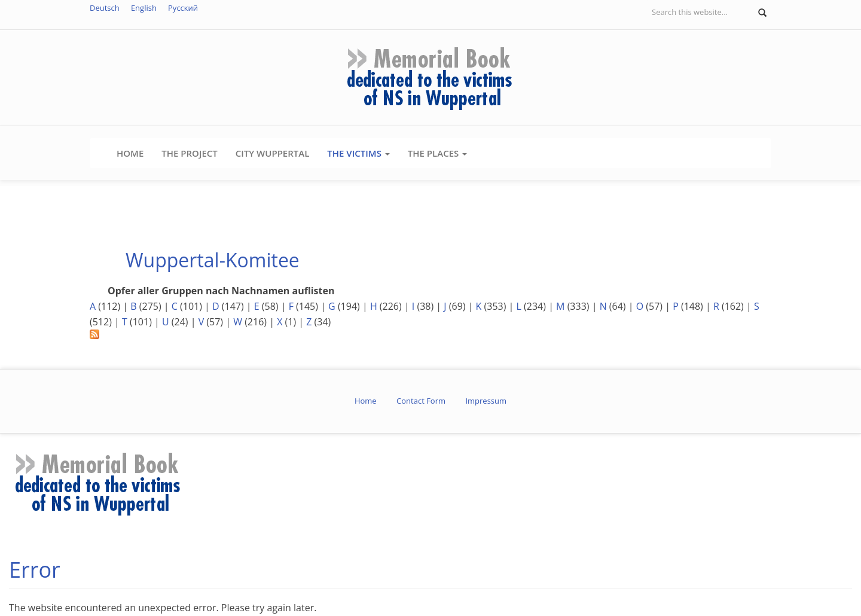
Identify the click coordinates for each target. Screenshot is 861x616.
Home (130, 153)
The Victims (358, 153)
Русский (183, 8)
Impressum (486, 401)
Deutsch (105, 8)
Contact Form (421, 401)
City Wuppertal (273, 153)
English (144, 8)
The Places (437, 153)
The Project (189, 153)
